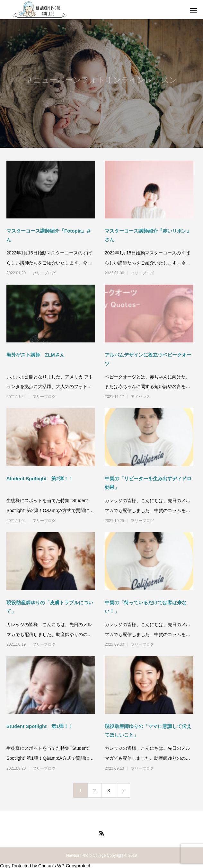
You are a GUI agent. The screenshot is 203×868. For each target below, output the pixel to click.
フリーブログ (44, 273)
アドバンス (140, 397)
